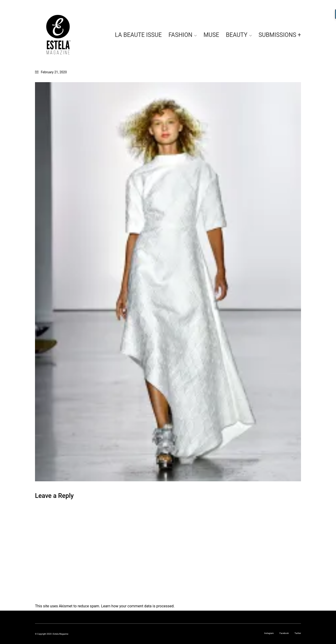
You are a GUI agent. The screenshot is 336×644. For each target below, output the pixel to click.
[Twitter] (298, 633)
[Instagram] (269, 633)
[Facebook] (284, 633)
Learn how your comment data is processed (137, 606)
